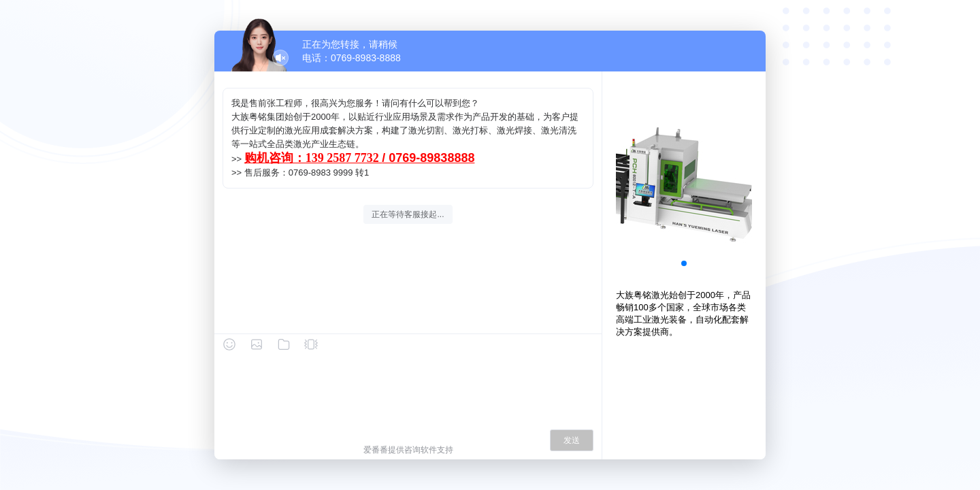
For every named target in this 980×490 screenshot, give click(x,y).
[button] (684, 263)
